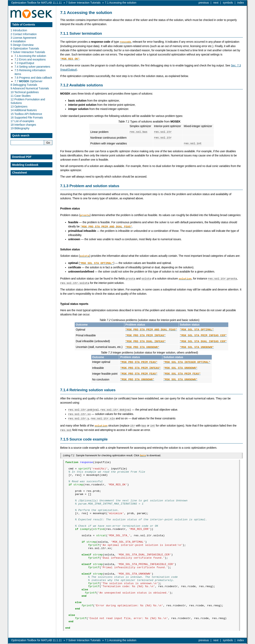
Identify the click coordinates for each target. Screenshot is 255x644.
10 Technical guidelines (25, 92)
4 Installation (18, 41)
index (241, 3)
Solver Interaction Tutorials (83, 3)
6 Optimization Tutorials (25, 48)
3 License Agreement (23, 38)
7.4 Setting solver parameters (32, 67)
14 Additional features (24, 110)
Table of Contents (24, 25)
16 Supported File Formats (27, 118)
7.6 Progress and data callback (33, 78)
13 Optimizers (19, 107)
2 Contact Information (24, 34)
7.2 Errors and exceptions (30, 59)
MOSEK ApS (209, 641)
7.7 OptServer (28, 81)
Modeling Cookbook (25, 165)
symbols (228, 3)
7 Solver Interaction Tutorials (28, 52)
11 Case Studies (21, 96)
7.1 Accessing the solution (30, 56)
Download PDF (22, 157)
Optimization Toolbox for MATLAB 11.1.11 (36, 3)
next (216, 3)
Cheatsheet (20, 173)
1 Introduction (19, 30)
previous (204, 3)
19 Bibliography (20, 128)
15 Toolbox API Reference (26, 114)
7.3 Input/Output (24, 63)
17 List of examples (22, 121)
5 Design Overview (22, 45)
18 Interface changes (23, 125)
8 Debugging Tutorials (24, 85)
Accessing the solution (121, 3)
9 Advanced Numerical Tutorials (30, 88)
